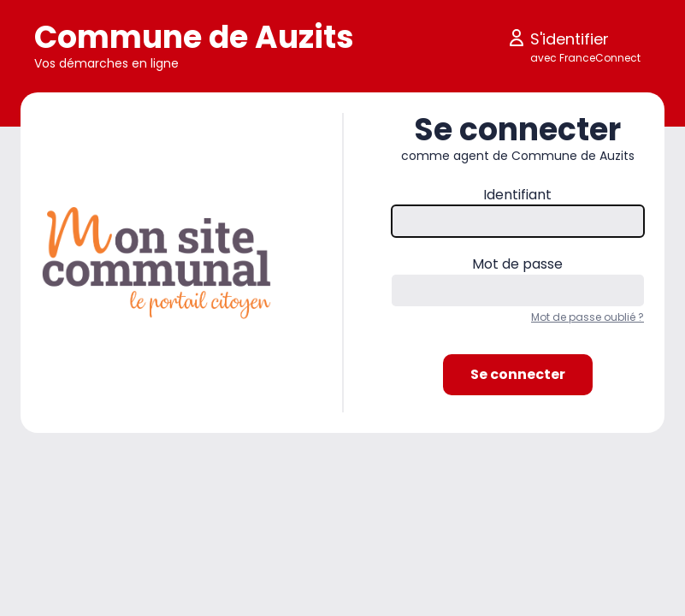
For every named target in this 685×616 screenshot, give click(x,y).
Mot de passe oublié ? (588, 317)
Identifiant (517, 195)
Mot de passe (517, 264)
